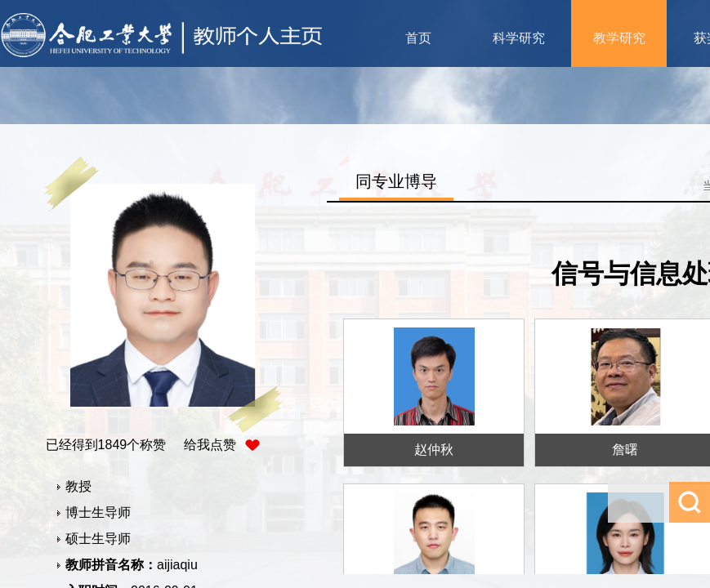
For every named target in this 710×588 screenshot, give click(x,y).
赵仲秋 (434, 450)
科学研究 (519, 38)
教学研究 (619, 38)
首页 (418, 38)
